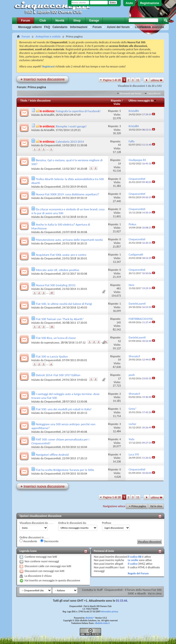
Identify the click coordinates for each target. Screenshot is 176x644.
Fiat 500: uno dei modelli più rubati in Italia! (64, 409)
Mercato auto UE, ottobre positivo (58, 270)
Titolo (24, 101)
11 (138, 80)
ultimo (157, 80)
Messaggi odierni (30, 27)
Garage (94, 21)
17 (119, 379)
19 (119, 164)
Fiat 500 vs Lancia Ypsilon (52, 356)
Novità (60, 21)
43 (119, 145)
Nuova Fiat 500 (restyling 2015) (56, 285)
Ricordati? (80, 9)
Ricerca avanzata (152, 27)
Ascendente (28, 541)
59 (119, 360)
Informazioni (79, 27)
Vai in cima (156, 506)
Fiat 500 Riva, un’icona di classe (56, 338)
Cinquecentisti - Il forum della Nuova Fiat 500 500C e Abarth (133, 592)
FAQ (47, 27)
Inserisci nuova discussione (43, 79)
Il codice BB (135, 557)
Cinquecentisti (52, 145)
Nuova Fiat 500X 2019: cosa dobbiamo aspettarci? (68, 194)
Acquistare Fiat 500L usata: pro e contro (61, 255)
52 (119, 341)
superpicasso (52, 343)
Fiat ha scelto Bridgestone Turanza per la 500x (65, 470)
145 (119, 322)
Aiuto (129, 3)
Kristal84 (49, 115)
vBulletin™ (90, 618)
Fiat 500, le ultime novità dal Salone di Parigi (64, 304)
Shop (77, 21)
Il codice (133, 564)
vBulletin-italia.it (102, 623)
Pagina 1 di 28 (112, 80)
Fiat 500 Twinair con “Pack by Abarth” (60, 319)
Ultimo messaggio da (142, 101)
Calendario (60, 27)
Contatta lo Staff (92, 590)
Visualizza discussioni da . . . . (36, 523)
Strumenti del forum (131, 93)
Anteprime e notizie (48, 36)
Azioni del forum (118, 27)
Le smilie (133, 560)
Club (43, 21)
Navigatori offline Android (52, 455)
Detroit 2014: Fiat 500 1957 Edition (58, 375)
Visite (117, 104)
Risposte (116, 101)
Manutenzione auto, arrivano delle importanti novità (69, 240)
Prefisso (107, 523)
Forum (25, 21)
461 (119, 288)
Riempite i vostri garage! (71, 126)
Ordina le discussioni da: (72, 523)
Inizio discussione (40, 101)
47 (52, 293)
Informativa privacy (109, 611)
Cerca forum (154, 93)
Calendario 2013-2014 (70, 142)
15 (52, 327)
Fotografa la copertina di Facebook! (78, 111)
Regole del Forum (138, 573)
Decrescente (49, 541)
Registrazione (150, 3)
